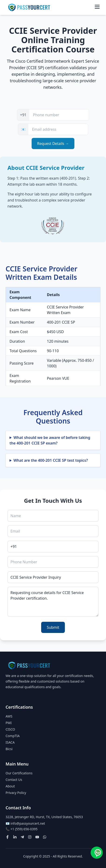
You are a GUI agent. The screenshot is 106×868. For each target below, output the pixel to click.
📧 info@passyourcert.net (25, 823)
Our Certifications (19, 773)
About (10, 786)
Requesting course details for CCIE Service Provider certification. (53, 602)
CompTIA (13, 736)
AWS (9, 716)
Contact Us (14, 780)
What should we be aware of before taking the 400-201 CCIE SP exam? (50, 440)
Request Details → (53, 144)
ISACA (10, 742)
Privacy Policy (16, 793)
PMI (9, 723)
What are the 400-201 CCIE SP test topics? (51, 460)
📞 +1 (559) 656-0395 (22, 829)
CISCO (10, 729)
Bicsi (9, 749)
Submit (53, 627)
